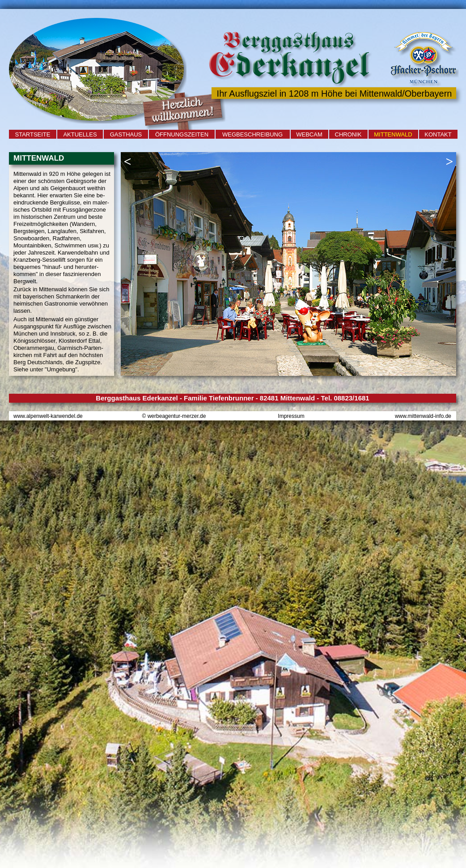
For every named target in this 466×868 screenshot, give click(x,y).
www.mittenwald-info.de (423, 416)
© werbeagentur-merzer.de (174, 416)
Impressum (291, 416)
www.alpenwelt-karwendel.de (48, 416)
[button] (127, 162)
